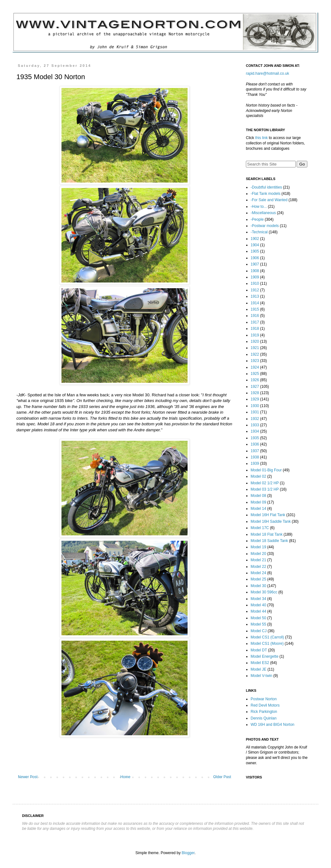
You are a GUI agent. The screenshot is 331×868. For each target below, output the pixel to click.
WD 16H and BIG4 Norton (273, 725)
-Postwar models (265, 226)
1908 (255, 271)
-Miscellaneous (263, 213)
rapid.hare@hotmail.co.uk (267, 73)
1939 (255, 463)
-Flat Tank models (265, 194)
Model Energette (264, 656)
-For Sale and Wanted (269, 200)
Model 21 (258, 560)
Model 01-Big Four (266, 470)
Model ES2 (260, 663)
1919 (255, 335)
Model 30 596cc (264, 592)
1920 (255, 341)
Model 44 (258, 611)
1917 (255, 322)
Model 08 (258, 496)
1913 (255, 296)
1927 (255, 387)
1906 (255, 258)
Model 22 (258, 567)
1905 (255, 251)
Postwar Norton (264, 699)
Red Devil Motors (265, 705)
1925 (255, 374)
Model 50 (258, 618)
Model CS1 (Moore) (267, 644)
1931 (255, 412)
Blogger (188, 853)
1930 (255, 406)
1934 (255, 431)
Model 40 (258, 605)
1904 (255, 245)
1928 (255, 393)
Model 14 (258, 509)
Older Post (222, 777)
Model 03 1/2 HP (265, 489)
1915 (255, 309)
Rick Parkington (264, 712)
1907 (255, 264)
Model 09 (258, 502)
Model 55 (258, 624)
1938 (255, 457)
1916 (255, 316)
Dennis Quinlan (264, 718)
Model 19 (258, 547)
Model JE (258, 669)
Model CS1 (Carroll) (267, 637)
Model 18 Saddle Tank (269, 541)
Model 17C (260, 528)
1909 (255, 277)
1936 (255, 444)
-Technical (259, 232)
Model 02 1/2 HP (265, 483)
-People (257, 219)
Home (125, 777)
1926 (255, 380)
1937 (255, 451)
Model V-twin (261, 676)
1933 (255, 425)
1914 (255, 303)
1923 (255, 361)
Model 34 (258, 599)
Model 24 (258, 573)
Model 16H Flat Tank (268, 515)
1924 (255, 367)
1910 (255, 283)
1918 (255, 329)
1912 (255, 290)
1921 (255, 348)
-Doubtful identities (266, 187)
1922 (255, 354)
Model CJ (259, 631)
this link (261, 138)
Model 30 (258, 586)
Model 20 (258, 554)
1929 (255, 399)
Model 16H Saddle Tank (271, 521)
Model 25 (258, 579)
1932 (255, 419)
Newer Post (28, 777)
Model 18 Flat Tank (267, 534)
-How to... (259, 207)
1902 (255, 239)
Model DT (259, 650)
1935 (255, 438)
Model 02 (258, 476)
